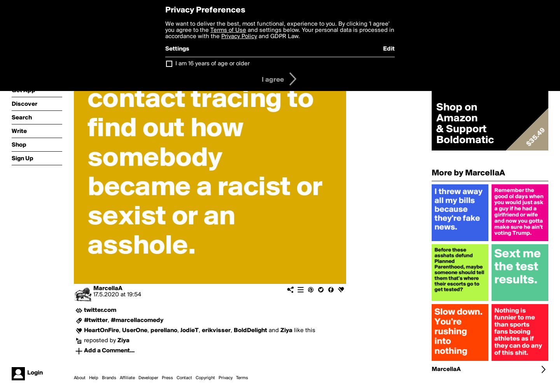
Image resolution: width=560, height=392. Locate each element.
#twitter (96, 320)
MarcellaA (108, 289)
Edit (389, 49)
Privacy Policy (239, 37)
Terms (242, 378)
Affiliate (127, 378)
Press (167, 378)
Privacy (226, 378)
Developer (148, 378)
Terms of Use (228, 30)
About (80, 378)
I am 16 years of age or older (213, 64)
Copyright (205, 378)
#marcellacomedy (137, 320)
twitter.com (100, 310)
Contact (184, 378)
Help (94, 378)
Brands (109, 378)
